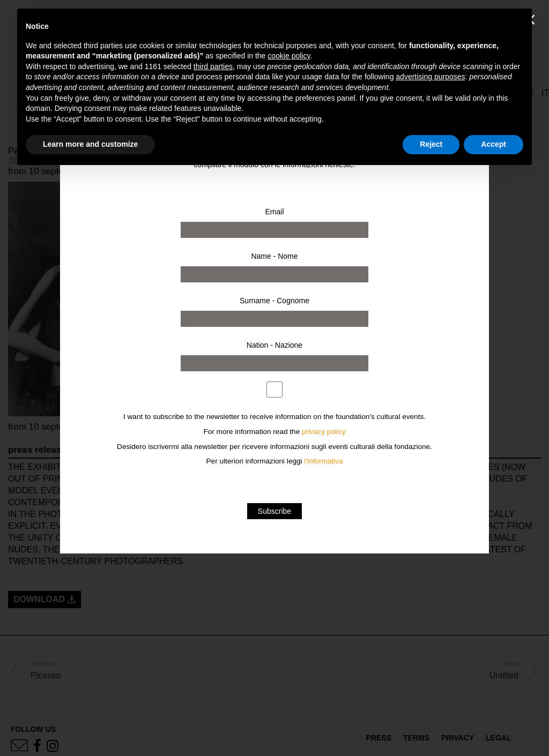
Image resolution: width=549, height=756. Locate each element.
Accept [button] (494, 144)
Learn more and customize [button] (90, 144)
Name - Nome (274, 256)
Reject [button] (431, 144)
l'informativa (323, 461)
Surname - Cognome (274, 301)
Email (274, 212)
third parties (213, 66)
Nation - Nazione (274, 345)
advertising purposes (430, 77)
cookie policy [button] (289, 56)
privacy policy (324, 432)
